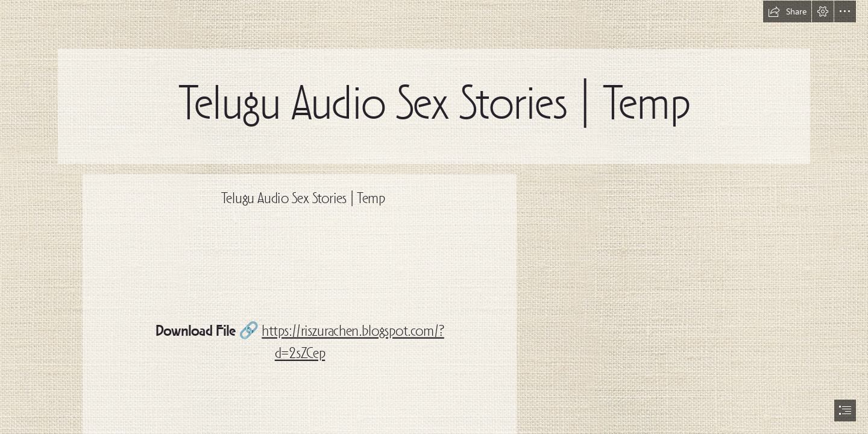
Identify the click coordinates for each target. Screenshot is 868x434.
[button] (787, 11)
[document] (434, 217)
